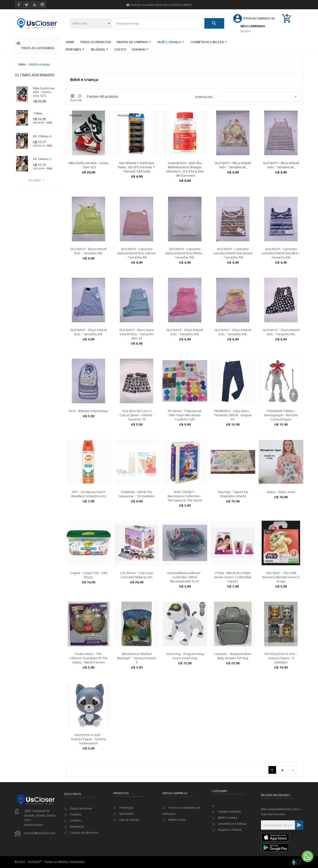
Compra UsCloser (229, 812)
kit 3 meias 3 (42, 159)
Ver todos (36, 180)
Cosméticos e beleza (232, 824)
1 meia (38, 113)
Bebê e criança (228, 818)
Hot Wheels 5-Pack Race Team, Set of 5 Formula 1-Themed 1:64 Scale (137, 167)
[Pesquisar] (158, 24)
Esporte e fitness (230, 830)
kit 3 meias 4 (42, 136)
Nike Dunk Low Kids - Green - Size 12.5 (44, 92)
